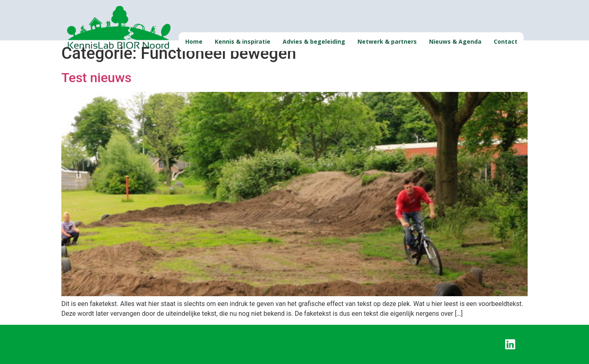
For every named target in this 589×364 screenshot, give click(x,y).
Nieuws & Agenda (455, 41)
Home (194, 41)
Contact (506, 41)
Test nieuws (96, 78)
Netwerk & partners (387, 41)
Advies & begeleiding (314, 41)
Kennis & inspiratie (243, 41)
